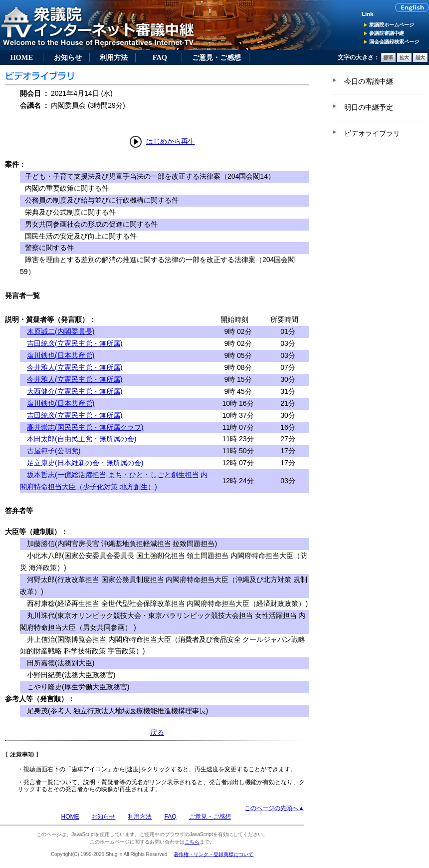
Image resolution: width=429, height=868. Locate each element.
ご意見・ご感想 (216, 57)
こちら (192, 842)
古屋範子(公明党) (54, 451)
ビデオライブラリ (372, 133)
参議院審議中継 (387, 33)
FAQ (160, 57)
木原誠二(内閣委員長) (61, 331)
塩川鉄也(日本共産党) (61, 355)
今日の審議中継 (369, 81)
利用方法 (114, 57)
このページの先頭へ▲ (274, 808)
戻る (157, 732)
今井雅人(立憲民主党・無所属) (75, 367)
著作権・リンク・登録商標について (214, 854)
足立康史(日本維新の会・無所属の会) (85, 463)
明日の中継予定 (369, 107)
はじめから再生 (171, 141)
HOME (21, 57)
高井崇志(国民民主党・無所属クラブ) (85, 427)
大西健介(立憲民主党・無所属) (75, 391)
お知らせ (68, 57)
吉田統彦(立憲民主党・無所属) (75, 343)
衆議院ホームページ (392, 25)
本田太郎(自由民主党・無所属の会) (82, 439)
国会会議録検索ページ (394, 42)
